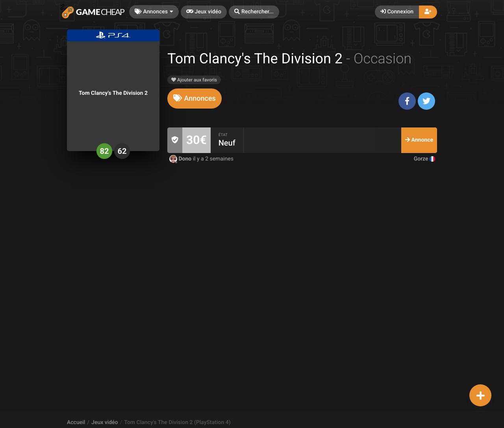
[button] (254, 12)
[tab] (195, 99)
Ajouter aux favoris (194, 80)
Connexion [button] (397, 12)
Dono (181, 159)
